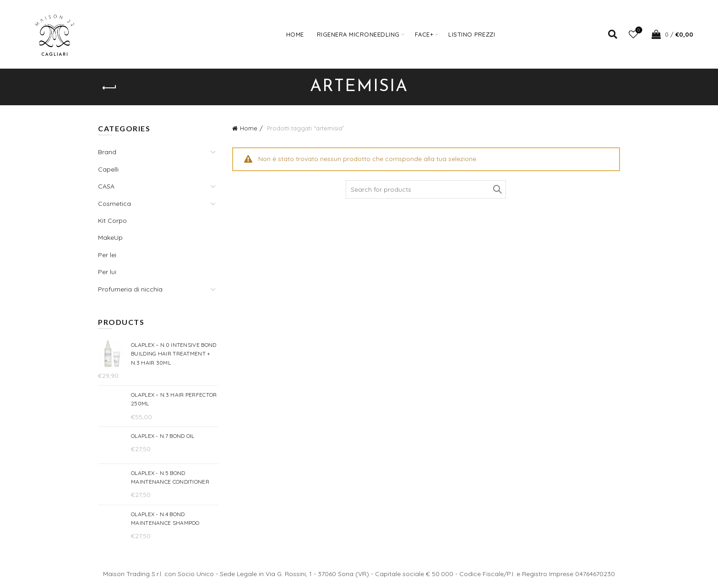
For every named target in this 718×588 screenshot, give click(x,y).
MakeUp (110, 237)
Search (497, 189)
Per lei (107, 255)
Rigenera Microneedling (358, 34)
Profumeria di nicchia (130, 289)
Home (295, 34)
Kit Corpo (112, 221)
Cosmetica (114, 204)
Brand (107, 152)
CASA (106, 186)
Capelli (108, 169)
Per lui (107, 272)
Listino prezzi (472, 34)
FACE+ (424, 34)
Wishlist (638, 30)
